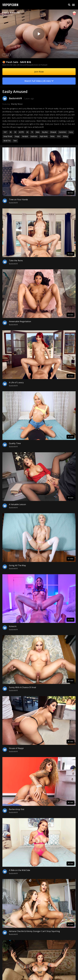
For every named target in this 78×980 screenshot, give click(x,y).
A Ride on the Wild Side (19, 870)
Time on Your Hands (18, 199)
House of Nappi (16, 748)
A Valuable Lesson (17, 504)
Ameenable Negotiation (20, 321)
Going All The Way (17, 565)
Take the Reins (16, 261)
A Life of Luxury (16, 382)
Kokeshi (13, 626)
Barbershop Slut (17, 809)
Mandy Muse (17, 104)
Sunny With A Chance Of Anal (22, 687)
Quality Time (15, 443)
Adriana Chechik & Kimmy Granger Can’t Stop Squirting (34, 931)
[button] (69, 5)
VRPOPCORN (10, 5)
